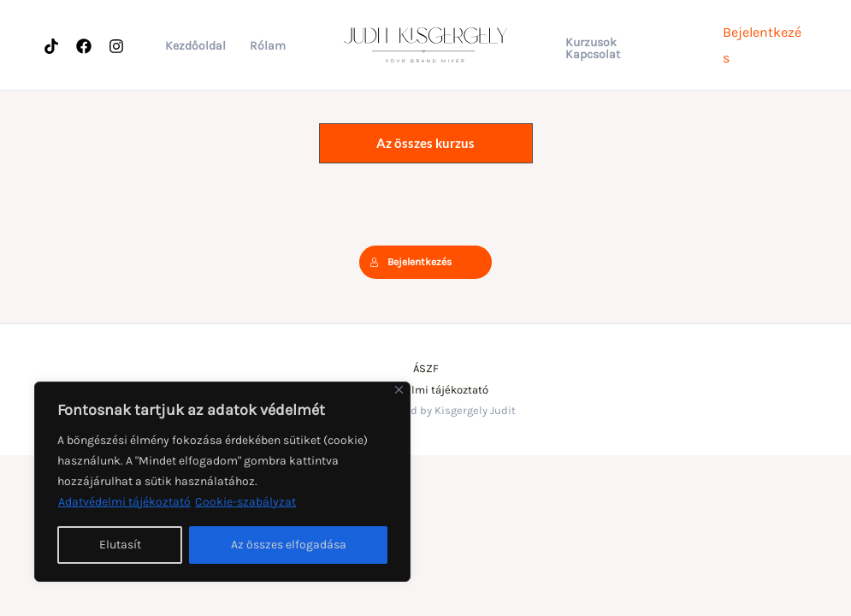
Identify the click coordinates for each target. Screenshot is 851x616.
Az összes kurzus (425, 143)
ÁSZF (426, 368)
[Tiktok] (51, 46)
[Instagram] (116, 46)
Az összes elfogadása (289, 545)
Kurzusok (591, 43)
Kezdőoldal (195, 46)
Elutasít (120, 545)
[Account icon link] (765, 45)
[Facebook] (84, 46)
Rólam (268, 46)
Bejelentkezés (411, 262)
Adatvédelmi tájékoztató (124, 502)
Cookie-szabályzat (245, 502)
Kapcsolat (593, 55)
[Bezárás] (399, 390)
